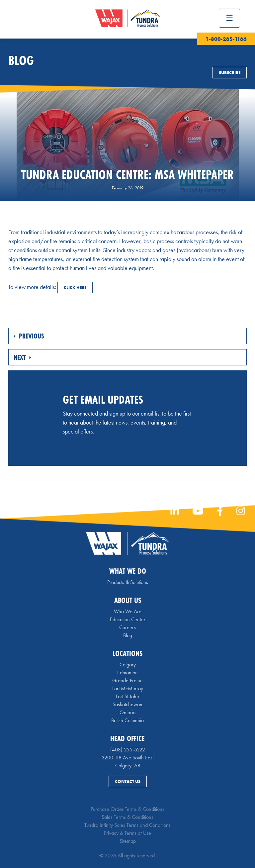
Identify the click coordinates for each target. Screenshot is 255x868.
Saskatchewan (127, 704)
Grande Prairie (127, 680)
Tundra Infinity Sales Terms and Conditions (127, 825)
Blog (128, 635)
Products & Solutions (128, 582)
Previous (29, 336)
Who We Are (128, 611)
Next (22, 357)
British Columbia (127, 720)
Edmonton (127, 673)
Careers (127, 627)
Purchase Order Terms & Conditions (127, 809)
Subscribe (230, 73)
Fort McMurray (128, 688)
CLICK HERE (75, 288)
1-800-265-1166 (226, 39)
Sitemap (128, 841)
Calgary (128, 665)
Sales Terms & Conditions (127, 817)
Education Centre (127, 619)
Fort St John (127, 696)
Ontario (127, 712)
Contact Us (128, 781)
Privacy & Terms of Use (127, 833)
